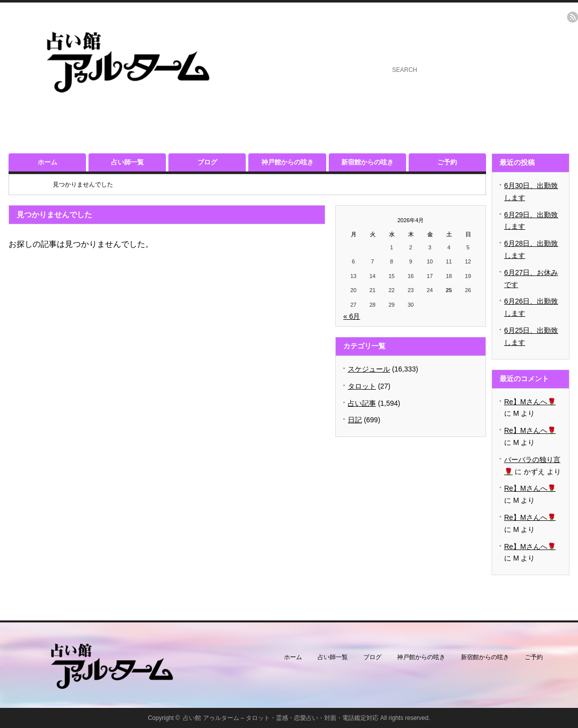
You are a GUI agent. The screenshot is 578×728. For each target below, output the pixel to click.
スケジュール (369, 369)
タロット (362, 386)
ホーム (47, 162)
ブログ (207, 162)
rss (572, 17)
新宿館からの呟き (367, 162)
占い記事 (362, 403)
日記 (355, 420)
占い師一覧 (127, 162)
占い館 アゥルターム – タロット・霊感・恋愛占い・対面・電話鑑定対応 (281, 718)
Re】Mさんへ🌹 (530, 402)
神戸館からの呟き (287, 162)
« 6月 (352, 316)
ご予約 (447, 162)
